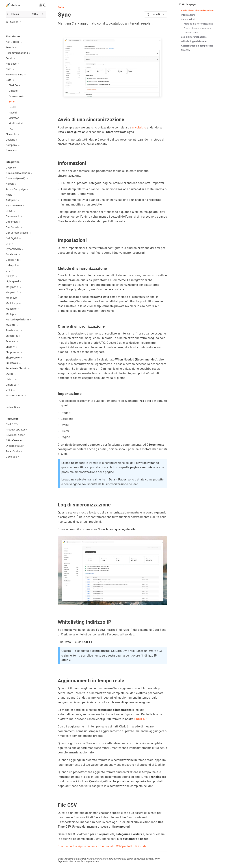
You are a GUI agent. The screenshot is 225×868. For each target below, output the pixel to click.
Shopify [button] (10, 347)
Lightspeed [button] (12, 281)
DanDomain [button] (13, 227)
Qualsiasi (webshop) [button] (18, 173)
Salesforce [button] (12, 336)
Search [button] (10, 47)
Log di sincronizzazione (194, 37)
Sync (12, 102)
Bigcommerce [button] (14, 205)
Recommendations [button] (17, 53)
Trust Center (14, 451)
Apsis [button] (9, 195)
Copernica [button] (12, 222)
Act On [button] (10, 184)
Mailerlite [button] (11, 309)
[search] (26, 14)
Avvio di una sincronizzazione (197, 11)
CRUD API (141, 719)
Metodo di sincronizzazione (198, 24)
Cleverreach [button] (13, 216)
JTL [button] (8, 271)
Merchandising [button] (14, 75)
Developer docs (16, 435)
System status (15, 446)
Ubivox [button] (10, 379)
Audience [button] (11, 64)
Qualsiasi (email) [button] (16, 178)
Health (13, 107)
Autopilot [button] (11, 200)
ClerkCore (14, 85)
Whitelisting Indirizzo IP (194, 41)
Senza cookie (16, 96)
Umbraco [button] (11, 385)
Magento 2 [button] (12, 292)
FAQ (11, 129)
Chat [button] (9, 69)
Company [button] (11, 145)
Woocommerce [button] (15, 395)
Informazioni (188, 15)
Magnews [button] (11, 298)
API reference (14, 440)
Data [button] (9, 80)
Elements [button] (11, 134)
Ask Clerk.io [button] (13, 42)
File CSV (186, 50)
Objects (13, 91)
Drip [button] (8, 244)
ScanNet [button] (11, 341)
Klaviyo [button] (10, 276)
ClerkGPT (12, 424)
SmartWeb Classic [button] (16, 368)
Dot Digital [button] (12, 238)
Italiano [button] (12, 22)
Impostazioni (188, 19)
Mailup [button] (10, 314)
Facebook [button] (12, 254)
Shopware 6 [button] (13, 358)
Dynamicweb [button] (13, 249)
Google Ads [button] (12, 260)
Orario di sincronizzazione (198, 28)
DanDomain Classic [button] (17, 233)
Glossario (11, 150)
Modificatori (16, 123)
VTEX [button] (9, 390)
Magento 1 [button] (12, 287)
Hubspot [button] (11, 265)
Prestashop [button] (13, 330)
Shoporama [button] (13, 352)
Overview (11, 168)
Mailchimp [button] (12, 303)
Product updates (16, 430)
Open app (12, 457)
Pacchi (13, 113)
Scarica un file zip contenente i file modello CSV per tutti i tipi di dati (103, 846)
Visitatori (14, 118)
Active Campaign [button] (16, 189)
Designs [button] (10, 140)
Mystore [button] (11, 325)
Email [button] (9, 58)
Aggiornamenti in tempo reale (197, 46)
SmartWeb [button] (12, 363)
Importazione (191, 33)
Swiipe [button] (10, 374)
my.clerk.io (139, 127)
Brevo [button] (9, 211)
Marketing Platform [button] (17, 320)
